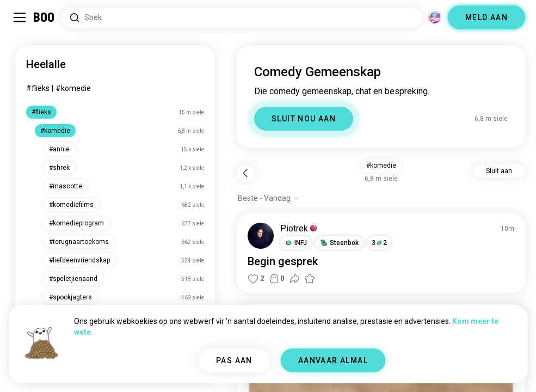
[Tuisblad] (44, 17)
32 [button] (379, 243)
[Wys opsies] (269, 198)
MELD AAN (486, 17)
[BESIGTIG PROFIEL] (261, 236)
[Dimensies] (435, 17)
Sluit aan (499, 171)
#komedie (73, 88)
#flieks (38, 88)
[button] (296, 243)
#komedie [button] (381, 166)
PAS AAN (234, 360)
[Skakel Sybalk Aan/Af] (20, 17)
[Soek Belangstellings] (242, 18)
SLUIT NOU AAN (304, 119)
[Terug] (245, 173)
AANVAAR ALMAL (333, 360)
